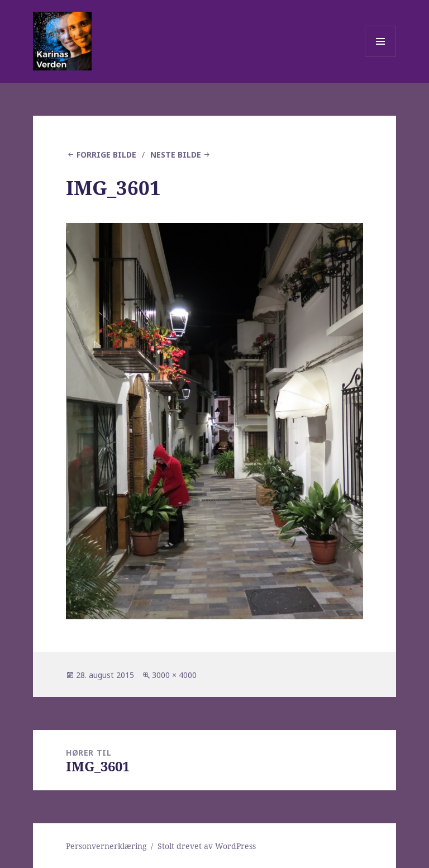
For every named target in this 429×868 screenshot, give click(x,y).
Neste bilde (176, 155)
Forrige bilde (106, 155)
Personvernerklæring (106, 846)
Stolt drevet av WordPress (207, 846)
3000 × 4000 (174, 675)
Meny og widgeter (381, 57)
